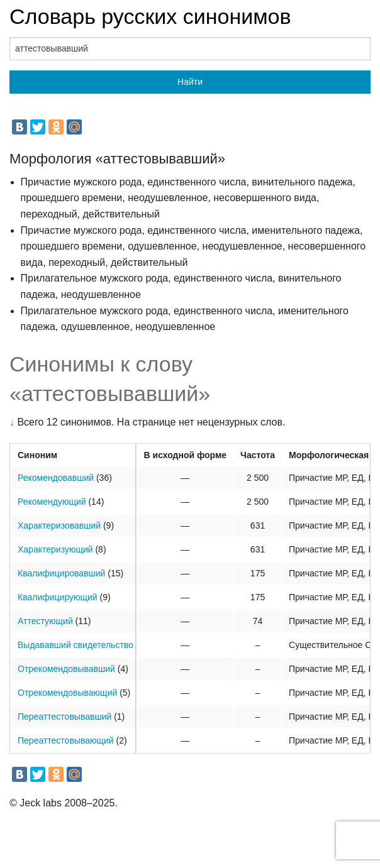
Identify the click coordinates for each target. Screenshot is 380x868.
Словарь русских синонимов (150, 16)
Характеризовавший (59, 525)
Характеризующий (55, 549)
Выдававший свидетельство (75, 645)
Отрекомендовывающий (67, 693)
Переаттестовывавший (64, 717)
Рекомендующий (52, 502)
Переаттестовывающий (66, 740)
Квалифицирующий (58, 597)
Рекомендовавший (56, 478)
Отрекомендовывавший (66, 669)
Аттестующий (45, 621)
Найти (190, 82)
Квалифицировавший (61, 573)
